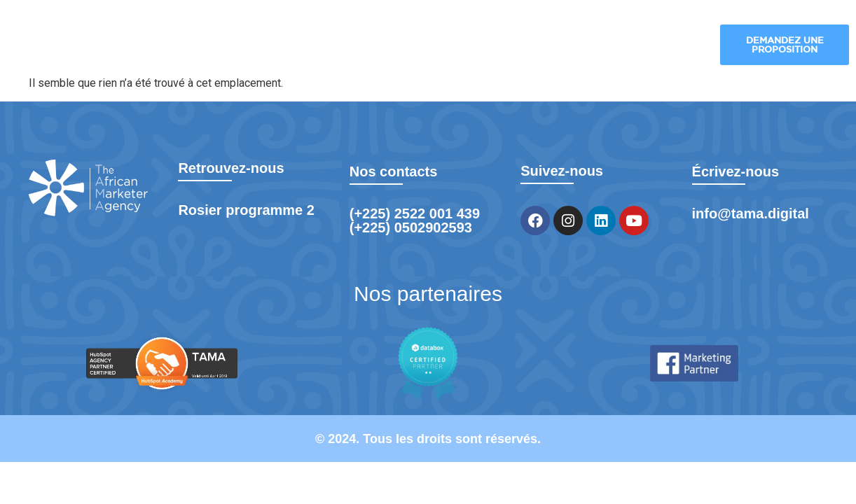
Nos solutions (291, 45)
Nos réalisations (510, 45)
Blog (602, 45)
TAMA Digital (178, 45)
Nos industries (405, 45)
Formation (665, 45)
